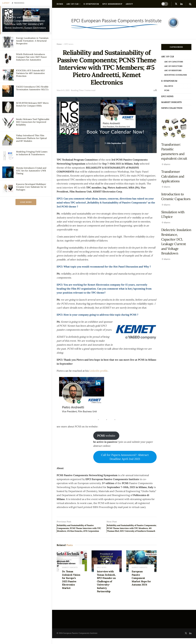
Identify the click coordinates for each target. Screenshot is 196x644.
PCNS (167, 90)
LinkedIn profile (98, 371)
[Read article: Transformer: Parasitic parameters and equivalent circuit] (176, 128)
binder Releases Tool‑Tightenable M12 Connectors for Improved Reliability (33, 122)
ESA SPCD (169, 86)
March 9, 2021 (63, 90)
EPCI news (69, 44)
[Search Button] (190, 4)
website (106, 436)
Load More (26, 202)
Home (60, 4)
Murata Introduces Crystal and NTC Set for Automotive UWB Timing (31, 171)
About (129, 4)
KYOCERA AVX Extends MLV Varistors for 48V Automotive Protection (30, 73)
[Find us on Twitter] (176, 4)
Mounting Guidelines (176, 75)
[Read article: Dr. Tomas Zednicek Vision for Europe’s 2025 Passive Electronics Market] (72, 567)
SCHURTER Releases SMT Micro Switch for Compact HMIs (32, 104)
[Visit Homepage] (124, 24)
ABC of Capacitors (174, 62)
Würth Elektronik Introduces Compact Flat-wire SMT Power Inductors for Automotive (31, 57)
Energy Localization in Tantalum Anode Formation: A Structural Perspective (32, 41)
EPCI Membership (112, 4)
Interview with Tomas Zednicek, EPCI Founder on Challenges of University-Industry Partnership (106, 587)
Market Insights (70, 573)
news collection (172, 108)
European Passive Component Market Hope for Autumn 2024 (141, 584)
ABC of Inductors (173, 66)
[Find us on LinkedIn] (181, 4)
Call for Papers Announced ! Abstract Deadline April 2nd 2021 (125, 457)
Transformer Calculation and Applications (173, 176)
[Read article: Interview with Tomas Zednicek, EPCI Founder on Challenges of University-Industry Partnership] (107, 567)
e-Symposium (91, 4)
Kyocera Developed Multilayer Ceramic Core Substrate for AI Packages (31, 187)
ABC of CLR (73, 4)
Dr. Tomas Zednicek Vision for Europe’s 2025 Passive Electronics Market (71, 586)
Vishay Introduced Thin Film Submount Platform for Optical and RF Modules (31, 138)
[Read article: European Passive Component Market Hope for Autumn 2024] (141, 567)
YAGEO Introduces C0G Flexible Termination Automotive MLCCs (32, 88)
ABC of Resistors (173, 70)
